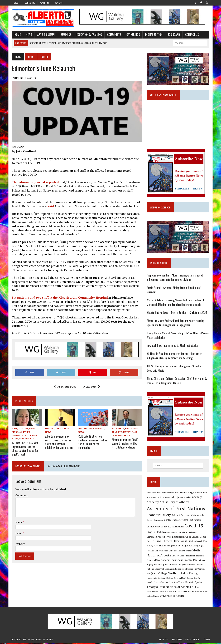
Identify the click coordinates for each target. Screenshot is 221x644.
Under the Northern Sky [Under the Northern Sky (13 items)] (183, 592)
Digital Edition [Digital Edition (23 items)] (157, 533)
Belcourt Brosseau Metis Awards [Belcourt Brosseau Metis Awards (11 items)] (188, 516)
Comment (21, 496)
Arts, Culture (19, 430)
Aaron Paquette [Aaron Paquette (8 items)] (153, 494)
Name (18, 522)
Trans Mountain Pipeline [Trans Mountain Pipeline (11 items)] (191, 583)
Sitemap (206, 640)
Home (17, 35)
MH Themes (48, 640)
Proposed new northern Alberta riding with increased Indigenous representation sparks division (175, 279)
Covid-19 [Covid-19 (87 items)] (194, 527)
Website (19, 544)
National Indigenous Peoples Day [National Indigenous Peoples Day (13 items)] (179, 561)
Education (118, 430)
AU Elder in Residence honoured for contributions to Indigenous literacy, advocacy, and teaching (175, 357)
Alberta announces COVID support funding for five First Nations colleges (125, 444)
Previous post (64, 387)
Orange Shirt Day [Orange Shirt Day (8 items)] (194, 579)
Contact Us (191, 35)
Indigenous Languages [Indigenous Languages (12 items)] (193, 547)
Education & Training (88, 35)
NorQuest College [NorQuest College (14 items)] (157, 574)
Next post (91, 387)
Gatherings (132, 35)
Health (32, 436)
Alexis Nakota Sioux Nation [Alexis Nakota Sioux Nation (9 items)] (159, 498)
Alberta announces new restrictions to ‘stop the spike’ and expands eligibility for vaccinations (58, 443)
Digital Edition (153, 35)
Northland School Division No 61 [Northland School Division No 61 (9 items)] (172, 579)
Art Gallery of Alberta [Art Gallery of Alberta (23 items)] (175, 503)
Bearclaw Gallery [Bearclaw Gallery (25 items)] (159, 516)
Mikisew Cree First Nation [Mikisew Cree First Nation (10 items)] (184, 557)
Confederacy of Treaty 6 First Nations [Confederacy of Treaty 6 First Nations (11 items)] (183, 521)
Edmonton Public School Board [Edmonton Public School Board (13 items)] (190, 538)
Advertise (45, 3)
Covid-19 (30, 78)
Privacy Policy (192, 640)
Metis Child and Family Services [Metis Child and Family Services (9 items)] (178, 552)
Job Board (173, 35)
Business (65, 35)
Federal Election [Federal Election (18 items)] (175, 542)
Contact (59, 3)
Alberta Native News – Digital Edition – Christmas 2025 (177, 314)
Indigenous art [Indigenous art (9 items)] (174, 547)
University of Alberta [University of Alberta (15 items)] (172, 597)
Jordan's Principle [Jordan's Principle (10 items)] (155, 552)
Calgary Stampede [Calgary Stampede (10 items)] (155, 521)
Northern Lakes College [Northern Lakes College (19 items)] (184, 574)
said (50, 207)
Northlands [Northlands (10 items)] (152, 579)
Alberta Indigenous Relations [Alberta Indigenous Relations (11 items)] (194, 494)
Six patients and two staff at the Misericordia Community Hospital (59, 298)
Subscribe (30, 3)
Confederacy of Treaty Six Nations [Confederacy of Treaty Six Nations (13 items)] (166, 528)
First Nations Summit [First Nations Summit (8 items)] (194, 542)
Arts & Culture (45, 35)
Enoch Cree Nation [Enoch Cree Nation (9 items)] (155, 542)
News (28, 35)
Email (18, 533)
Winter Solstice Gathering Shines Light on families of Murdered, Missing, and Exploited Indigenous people (176, 303)
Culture (24, 433)
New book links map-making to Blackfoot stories (173, 347)
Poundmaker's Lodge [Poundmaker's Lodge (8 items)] (156, 584)
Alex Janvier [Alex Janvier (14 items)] (179, 498)
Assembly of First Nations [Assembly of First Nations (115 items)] (176, 509)
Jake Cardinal (62, 430)
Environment (19, 436)
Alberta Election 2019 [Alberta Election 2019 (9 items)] (170, 494)
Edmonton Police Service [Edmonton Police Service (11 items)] (159, 538)
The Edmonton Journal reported (34, 183)
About (17, 3)
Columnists (113, 35)
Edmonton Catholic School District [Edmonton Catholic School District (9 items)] (184, 534)
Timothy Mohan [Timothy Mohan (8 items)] (171, 584)
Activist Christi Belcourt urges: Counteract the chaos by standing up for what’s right (26, 449)
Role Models (26, 440)
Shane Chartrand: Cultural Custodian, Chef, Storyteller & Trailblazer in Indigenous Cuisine (177, 382)
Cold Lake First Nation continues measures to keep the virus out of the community (93, 443)
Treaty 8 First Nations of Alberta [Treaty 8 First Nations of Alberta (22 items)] (169, 588)
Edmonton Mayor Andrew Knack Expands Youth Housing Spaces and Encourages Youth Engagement (176, 324)
